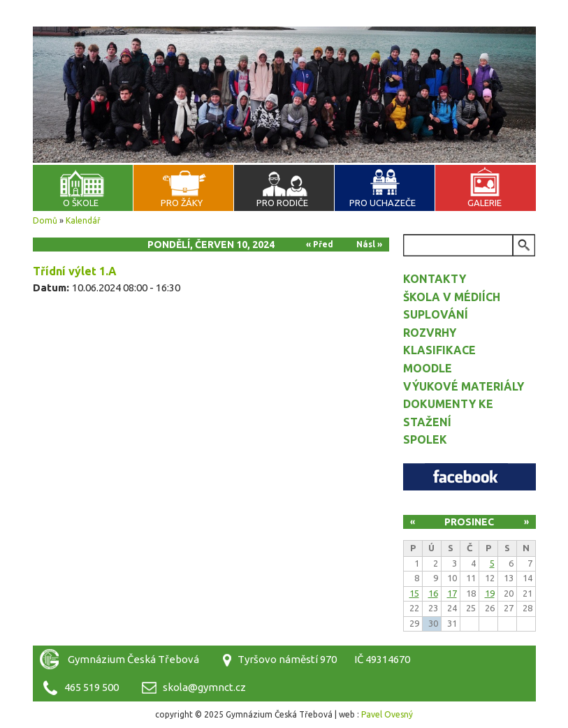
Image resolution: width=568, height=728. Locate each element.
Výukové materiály (464, 386)
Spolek (425, 439)
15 (414, 593)
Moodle (428, 368)
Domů (45, 220)
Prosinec (469, 522)
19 (490, 593)
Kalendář (83, 220)
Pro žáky (182, 203)
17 (452, 593)
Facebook (469, 477)
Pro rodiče (282, 203)
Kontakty (435, 279)
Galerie (485, 203)
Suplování (436, 314)
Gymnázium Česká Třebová (284, 42)
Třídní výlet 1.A (75, 271)
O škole (81, 203)
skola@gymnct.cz (204, 687)
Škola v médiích (452, 297)
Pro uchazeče (383, 203)
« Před (320, 244)
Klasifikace (439, 350)
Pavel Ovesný (387, 714)
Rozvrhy (430, 333)
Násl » (369, 244)
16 (433, 593)
